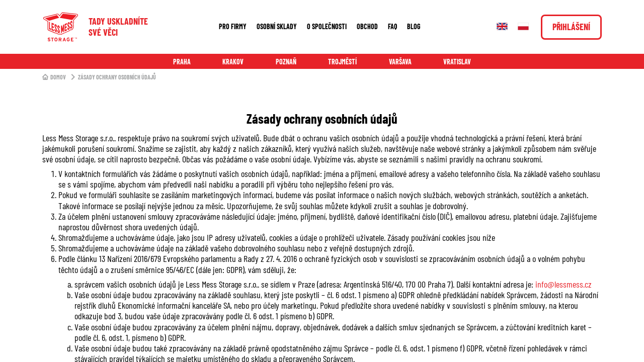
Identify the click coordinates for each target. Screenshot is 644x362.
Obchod (367, 26)
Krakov (233, 62)
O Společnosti (327, 26)
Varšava (400, 62)
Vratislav (457, 62)
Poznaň (286, 62)
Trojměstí (342, 62)
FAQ (392, 26)
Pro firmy (233, 26)
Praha (182, 62)
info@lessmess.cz (563, 284)
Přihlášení (571, 27)
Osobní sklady (277, 26)
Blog (414, 26)
